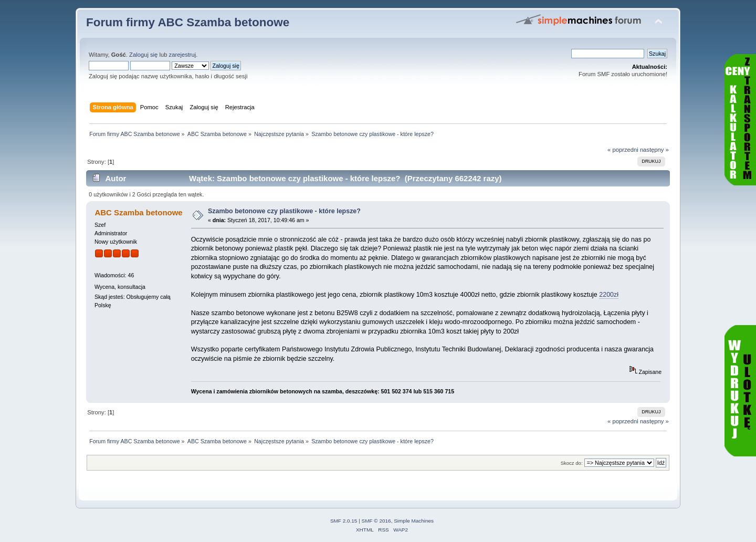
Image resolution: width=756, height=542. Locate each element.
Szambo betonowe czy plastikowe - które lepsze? (284, 211)
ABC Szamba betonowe (138, 212)
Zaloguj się (143, 55)
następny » (654, 150)
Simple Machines (414, 521)
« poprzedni (623, 150)
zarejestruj (183, 55)
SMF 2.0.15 (344, 521)
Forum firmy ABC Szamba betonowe (188, 22)
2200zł (609, 295)
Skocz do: (572, 463)
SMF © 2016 (376, 521)
